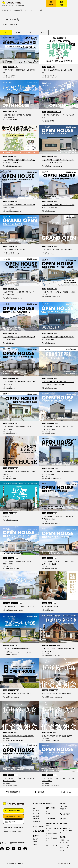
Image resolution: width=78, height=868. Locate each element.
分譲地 (48, 814)
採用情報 (62, 809)
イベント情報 (51, 819)
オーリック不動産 (64, 845)
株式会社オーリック (65, 840)
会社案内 (63, 803)
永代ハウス (63, 850)
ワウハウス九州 (64, 848)
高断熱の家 (36, 819)
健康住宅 (36, 808)
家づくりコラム (52, 845)
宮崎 (30, 32)
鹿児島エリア (7, 831)
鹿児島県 (36, 839)
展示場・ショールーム (52, 824)
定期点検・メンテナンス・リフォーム (66, 830)
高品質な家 (36, 811)
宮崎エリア (14, 831)
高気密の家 (36, 813)
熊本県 (35, 844)
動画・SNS (63, 824)
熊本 (43, 32)
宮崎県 (35, 842)
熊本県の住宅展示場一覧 (52, 834)
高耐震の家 (36, 816)
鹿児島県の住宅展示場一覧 (52, 829)
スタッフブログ (65, 814)
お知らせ (63, 819)
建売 (48, 811)
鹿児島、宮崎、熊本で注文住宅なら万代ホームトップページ (17, 10)
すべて (6, 32)
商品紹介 (49, 803)
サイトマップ (21, 864)
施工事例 (36, 836)
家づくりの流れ (38, 826)
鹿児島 (18, 32)
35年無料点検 (37, 821)
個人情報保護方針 (12, 864)
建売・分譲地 (51, 808)
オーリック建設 (64, 843)
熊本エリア (21, 831)
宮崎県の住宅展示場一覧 (52, 839)
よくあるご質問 (38, 831)
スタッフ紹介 (63, 806)
